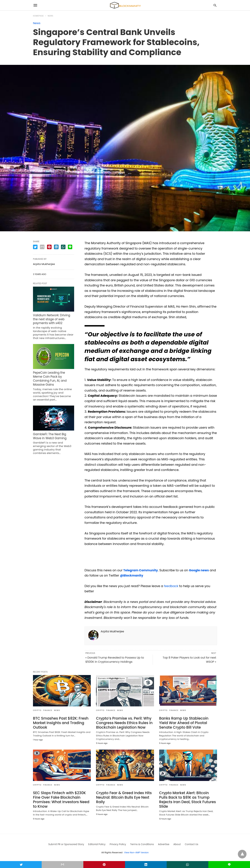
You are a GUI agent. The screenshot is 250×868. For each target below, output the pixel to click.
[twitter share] (35, 247)
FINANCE (48, 710)
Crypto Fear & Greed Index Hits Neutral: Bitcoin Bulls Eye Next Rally (123, 797)
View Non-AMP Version (136, 851)
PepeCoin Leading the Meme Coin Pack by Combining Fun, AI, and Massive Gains (53, 375)
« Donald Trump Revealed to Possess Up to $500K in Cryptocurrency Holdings (115, 660)
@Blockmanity (139, 575)
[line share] (70, 247)
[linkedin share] (56, 247)
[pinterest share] (49, 247)
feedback (171, 586)
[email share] (42, 247)
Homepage (38, 16)
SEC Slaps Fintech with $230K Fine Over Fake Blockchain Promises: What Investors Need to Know (60, 799)
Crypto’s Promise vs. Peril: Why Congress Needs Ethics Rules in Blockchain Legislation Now (123, 723)
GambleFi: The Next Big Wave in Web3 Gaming (53, 430)
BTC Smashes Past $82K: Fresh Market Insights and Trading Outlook (60, 723)
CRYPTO (37, 710)
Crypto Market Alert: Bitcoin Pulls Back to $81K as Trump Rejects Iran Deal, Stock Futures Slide (187, 797)
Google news (200, 570)
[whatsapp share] (63, 247)
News (51, 16)
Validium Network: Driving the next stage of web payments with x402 (53, 319)
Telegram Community (141, 570)
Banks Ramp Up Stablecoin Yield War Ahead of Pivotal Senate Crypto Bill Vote (187, 723)
